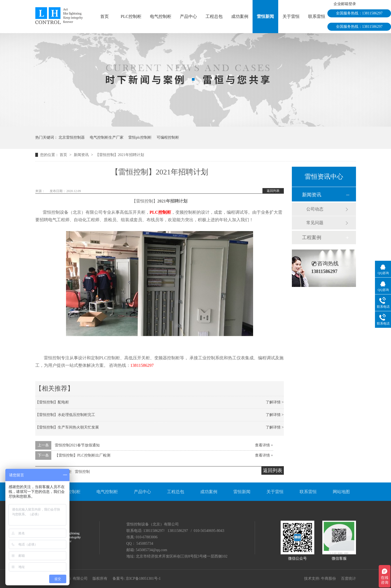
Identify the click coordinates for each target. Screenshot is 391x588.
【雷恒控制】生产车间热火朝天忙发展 (67, 427)
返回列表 (273, 191)
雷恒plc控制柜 (140, 137)
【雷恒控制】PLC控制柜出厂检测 (83, 455)
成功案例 (240, 16)
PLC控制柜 (131, 16)
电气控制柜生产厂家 (107, 137)
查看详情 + (264, 445)
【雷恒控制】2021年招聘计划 (120, 155)
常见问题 (315, 223)
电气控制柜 (161, 16)
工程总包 (214, 16)
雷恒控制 (82, 472)
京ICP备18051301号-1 (143, 579)
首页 (104, 16)
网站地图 (341, 492)
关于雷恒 (291, 16)
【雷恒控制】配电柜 (52, 402)
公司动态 (315, 209)
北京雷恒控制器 (72, 137)
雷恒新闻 (265, 16)
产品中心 (188, 16)
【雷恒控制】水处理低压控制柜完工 (65, 415)
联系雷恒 (317, 16)
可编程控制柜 (168, 137)
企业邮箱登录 (345, 4)
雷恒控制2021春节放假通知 (77, 445)
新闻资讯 (82, 155)
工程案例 (312, 237)
